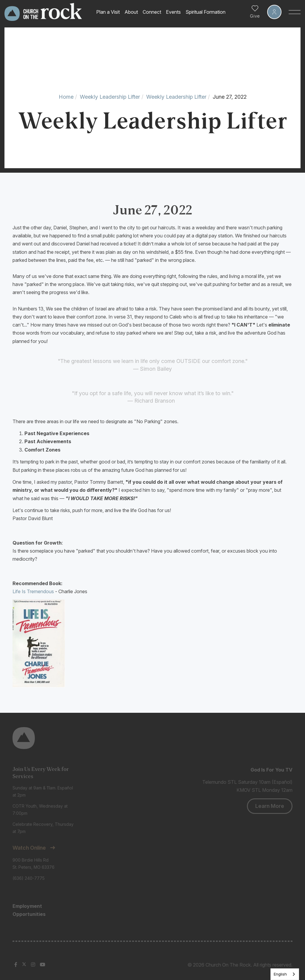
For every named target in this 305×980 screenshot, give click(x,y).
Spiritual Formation (206, 12)
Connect (152, 12)
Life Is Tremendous (33, 591)
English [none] (280, 974)
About (131, 12)
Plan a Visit (108, 12)
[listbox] (285, 974)
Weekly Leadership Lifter (110, 97)
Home (66, 97)
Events (173, 12)
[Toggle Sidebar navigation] (295, 12)
